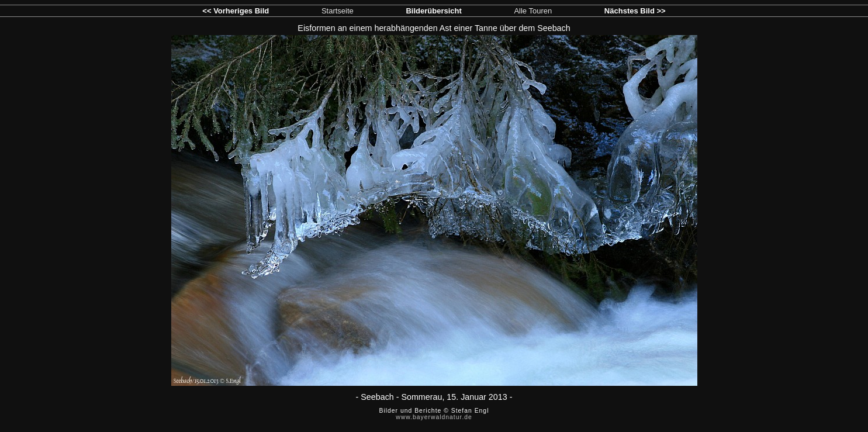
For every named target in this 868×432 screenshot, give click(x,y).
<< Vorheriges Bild (236, 11)
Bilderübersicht (433, 11)
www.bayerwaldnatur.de (434, 417)
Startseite (338, 11)
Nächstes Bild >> (635, 11)
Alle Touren (533, 11)
